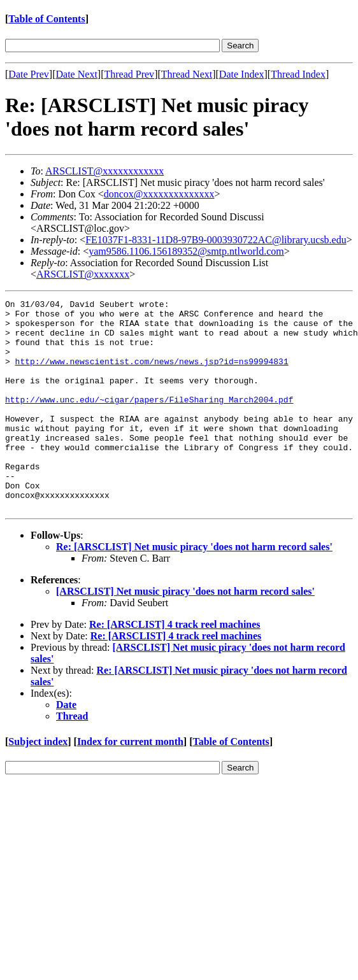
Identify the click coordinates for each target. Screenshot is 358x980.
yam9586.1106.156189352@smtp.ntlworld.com (186, 251)
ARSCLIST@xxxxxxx (83, 274)
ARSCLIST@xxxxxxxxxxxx (104, 171)
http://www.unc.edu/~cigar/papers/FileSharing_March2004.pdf (149, 420)
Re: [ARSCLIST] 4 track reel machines (175, 666)
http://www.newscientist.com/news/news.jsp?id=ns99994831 (152, 374)
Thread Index (298, 74)
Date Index (242, 74)
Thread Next (187, 74)
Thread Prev (129, 74)
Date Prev (29, 74)
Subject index (38, 784)
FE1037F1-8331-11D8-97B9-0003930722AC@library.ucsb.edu (216, 240)
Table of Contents (47, 19)
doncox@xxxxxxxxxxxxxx (159, 194)
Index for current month (130, 784)
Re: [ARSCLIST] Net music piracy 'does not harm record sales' (194, 589)
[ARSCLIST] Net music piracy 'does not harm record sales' (185, 633)
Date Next (77, 74)
